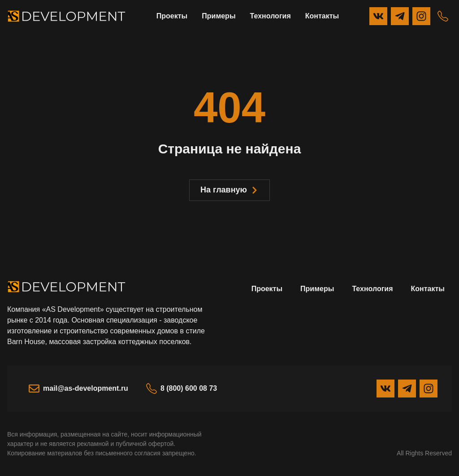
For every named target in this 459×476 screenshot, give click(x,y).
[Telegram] (400, 16)
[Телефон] (443, 16)
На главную (229, 190)
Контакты (322, 16)
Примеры (219, 16)
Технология (271, 16)
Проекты (172, 16)
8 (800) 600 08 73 (182, 389)
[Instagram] (421, 16)
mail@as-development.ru (78, 389)
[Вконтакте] (378, 16)
